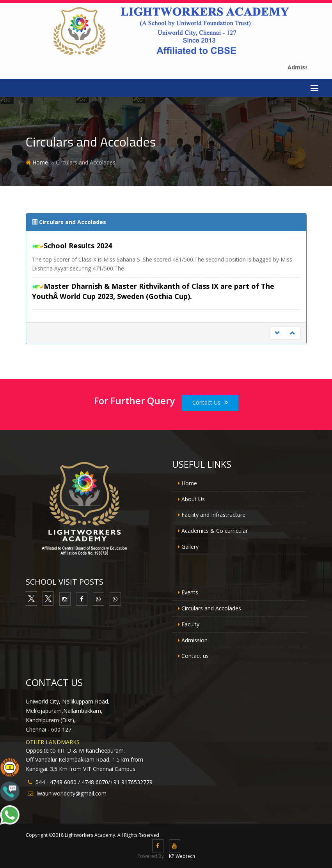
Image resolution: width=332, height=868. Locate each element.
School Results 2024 (78, 246)
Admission (194, 640)
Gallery (190, 547)
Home (40, 162)
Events (190, 592)
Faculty (190, 624)
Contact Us (210, 402)
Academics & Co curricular (215, 531)
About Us (193, 499)
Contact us (195, 656)
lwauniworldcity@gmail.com (72, 793)
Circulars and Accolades (211, 608)
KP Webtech (182, 856)
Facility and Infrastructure (213, 515)
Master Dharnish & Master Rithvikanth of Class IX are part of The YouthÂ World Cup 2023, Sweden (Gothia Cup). (153, 291)
